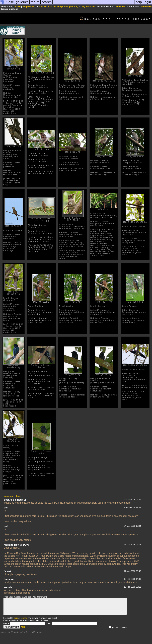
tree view (120, 6)
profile (17, 6)
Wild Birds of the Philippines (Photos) (58, 6)
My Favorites (89, 6)
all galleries (28, 6)
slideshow (146, 6)
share (18, 496)
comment (9, 496)
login (16, 618)
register (24, 618)
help (23, 627)
